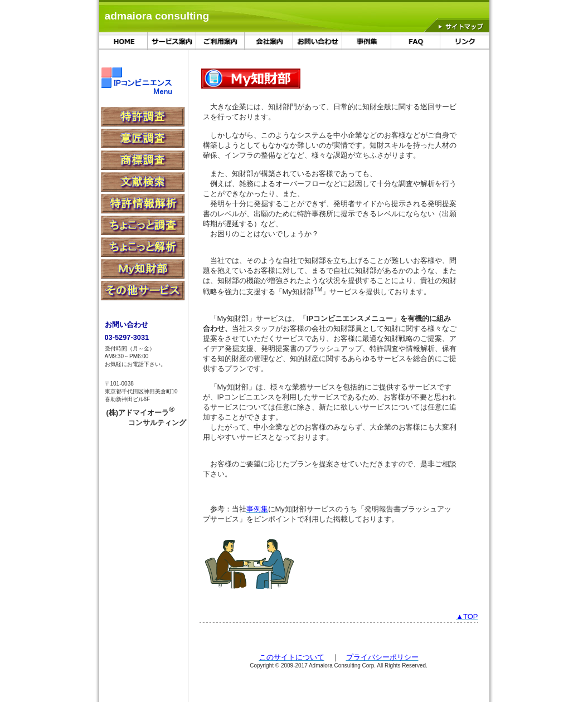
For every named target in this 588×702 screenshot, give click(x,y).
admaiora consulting (157, 16)
